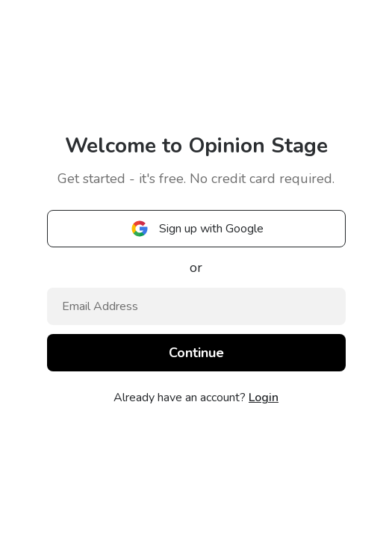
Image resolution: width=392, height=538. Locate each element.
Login (264, 398)
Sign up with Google (196, 229)
